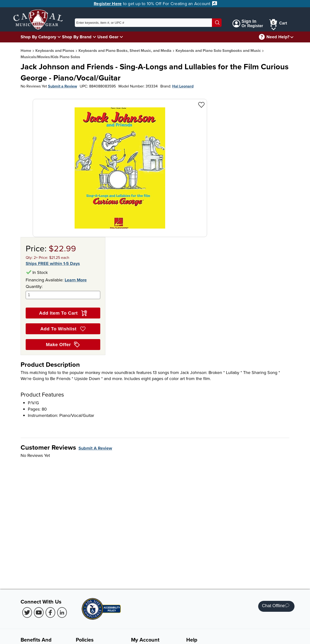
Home (26, 51)
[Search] (217, 23)
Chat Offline (276, 606)
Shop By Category (38, 37)
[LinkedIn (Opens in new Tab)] (62, 612)
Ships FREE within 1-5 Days (53, 264)
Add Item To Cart (63, 313)
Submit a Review (62, 86)
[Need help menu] (292, 37)
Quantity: (63, 291)
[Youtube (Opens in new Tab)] (39, 612)
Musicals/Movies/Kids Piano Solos (50, 57)
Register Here (108, 4)
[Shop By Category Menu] (59, 37)
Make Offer (63, 345)
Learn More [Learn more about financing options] (76, 280)
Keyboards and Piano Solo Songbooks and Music (218, 51)
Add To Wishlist (63, 329)
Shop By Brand (77, 37)
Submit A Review (95, 448)
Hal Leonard (183, 86)
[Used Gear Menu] (121, 37)
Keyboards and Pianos (55, 51)
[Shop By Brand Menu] (94, 37)
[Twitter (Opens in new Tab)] (27, 612)
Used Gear (108, 37)
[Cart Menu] (274, 28)
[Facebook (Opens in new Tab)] (50, 612)
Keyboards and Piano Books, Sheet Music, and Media (125, 51)
